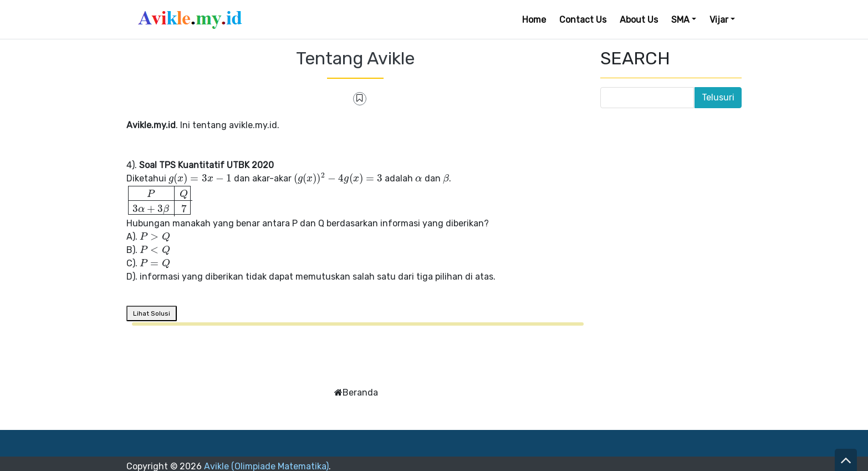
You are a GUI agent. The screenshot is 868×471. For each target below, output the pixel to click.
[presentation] (200, 178)
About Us (639, 20)
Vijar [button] (719, 20)
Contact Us (583, 20)
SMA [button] (680, 20)
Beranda (360, 392)
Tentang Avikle (355, 58)
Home (534, 20)
